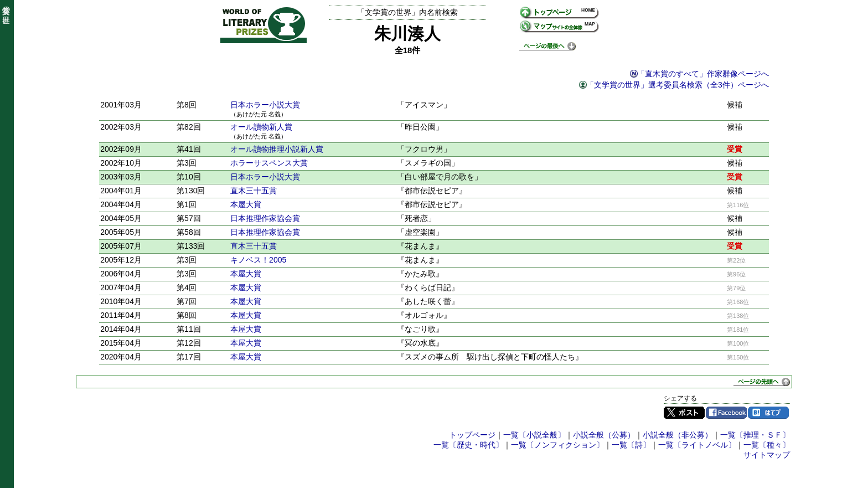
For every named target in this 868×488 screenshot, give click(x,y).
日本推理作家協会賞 (265, 218)
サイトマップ (767, 455)
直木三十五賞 (254, 191)
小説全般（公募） (604, 435)
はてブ (768, 413)
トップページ (472, 435)
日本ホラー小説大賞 (265, 105)
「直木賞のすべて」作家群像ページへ (703, 74)
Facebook (726, 413)
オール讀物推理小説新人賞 (277, 149)
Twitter (684, 413)
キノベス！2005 (258, 260)
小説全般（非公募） (678, 435)
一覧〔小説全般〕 (534, 435)
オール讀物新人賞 (261, 127)
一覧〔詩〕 (631, 445)
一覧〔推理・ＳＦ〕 (755, 435)
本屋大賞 (246, 204)
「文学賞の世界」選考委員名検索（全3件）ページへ (678, 85)
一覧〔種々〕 (767, 445)
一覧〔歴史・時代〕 (468, 445)
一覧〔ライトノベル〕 (697, 445)
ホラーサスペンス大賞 (269, 163)
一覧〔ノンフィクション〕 (557, 445)
